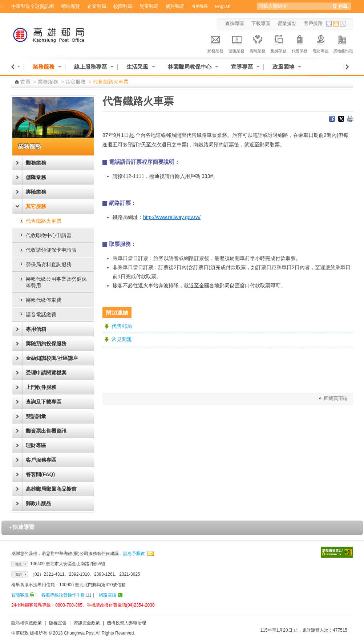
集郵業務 (279, 43)
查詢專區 (235, 23)
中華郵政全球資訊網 (33, 6)
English (223, 6)
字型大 (343, 24)
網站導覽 (70, 6)
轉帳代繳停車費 (44, 300)
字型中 (336, 24)
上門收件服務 (41, 387)
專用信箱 (36, 329)
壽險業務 (258, 43)
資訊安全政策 (87, 623)
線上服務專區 (90, 67)
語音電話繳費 (41, 315)
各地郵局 (200, 6)
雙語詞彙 (36, 416)
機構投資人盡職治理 (126, 623)
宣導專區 (242, 67)
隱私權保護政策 (27, 623)
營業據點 (287, 23)
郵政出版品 (39, 503)
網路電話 (108, 595)
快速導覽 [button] (22, 527)
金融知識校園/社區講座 (52, 358)
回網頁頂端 (336, 398)
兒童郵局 (149, 6)
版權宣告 (58, 623)
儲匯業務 (236, 43)
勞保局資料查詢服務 (49, 264)
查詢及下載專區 (44, 402)
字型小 (329, 24)
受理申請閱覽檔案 (46, 373)
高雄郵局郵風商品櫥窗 (51, 489)
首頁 (25, 82)
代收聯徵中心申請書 (49, 235)
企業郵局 (97, 6)
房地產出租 (343, 43)
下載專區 (261, 23)
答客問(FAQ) (40, 474)
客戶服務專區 (41, 460)
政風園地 (283, 67)
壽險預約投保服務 (46, 344)
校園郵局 (123, 6)
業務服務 (44, 67)
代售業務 (300, 43)
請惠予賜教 (134, 554)
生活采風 (137, 67)
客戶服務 (313, 23)
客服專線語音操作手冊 (63, 595)
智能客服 (20, 595)
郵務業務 (215, 43)
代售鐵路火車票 (44, 221)
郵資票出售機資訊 (46, 431)
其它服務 (76, 82)
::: (2, 6)
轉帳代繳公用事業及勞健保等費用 (56, 282)
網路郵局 (175, 6)
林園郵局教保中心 (190, 67)
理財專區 (321, 43)
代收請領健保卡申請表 (51, 250)
